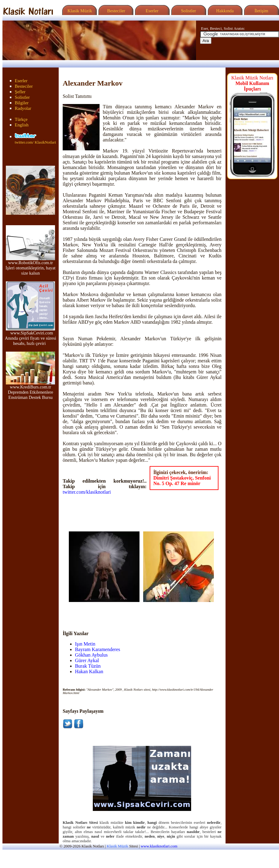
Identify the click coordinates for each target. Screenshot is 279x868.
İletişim (261, 11)
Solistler (188, 11)
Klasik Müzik (79, 11)
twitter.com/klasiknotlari (87, 492)
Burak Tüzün (88, 666)
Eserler (151, 11)
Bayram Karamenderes (98, 649)
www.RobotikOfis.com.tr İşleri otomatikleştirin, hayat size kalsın (31, 266)
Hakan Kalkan (89, 671)
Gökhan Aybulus (91, 655)
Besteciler (115, 11)
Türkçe (21, 119)
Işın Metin (85, 644)
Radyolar (23, 108)
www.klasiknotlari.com (159, 846)
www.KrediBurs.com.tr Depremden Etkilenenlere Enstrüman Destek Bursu (30, 390)
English (22, 125)
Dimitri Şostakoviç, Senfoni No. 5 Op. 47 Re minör (182, 481)
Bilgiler (22, 103)
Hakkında (224, 11)
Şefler (20, 92)
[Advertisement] (105, 611)
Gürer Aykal (87, 660)
